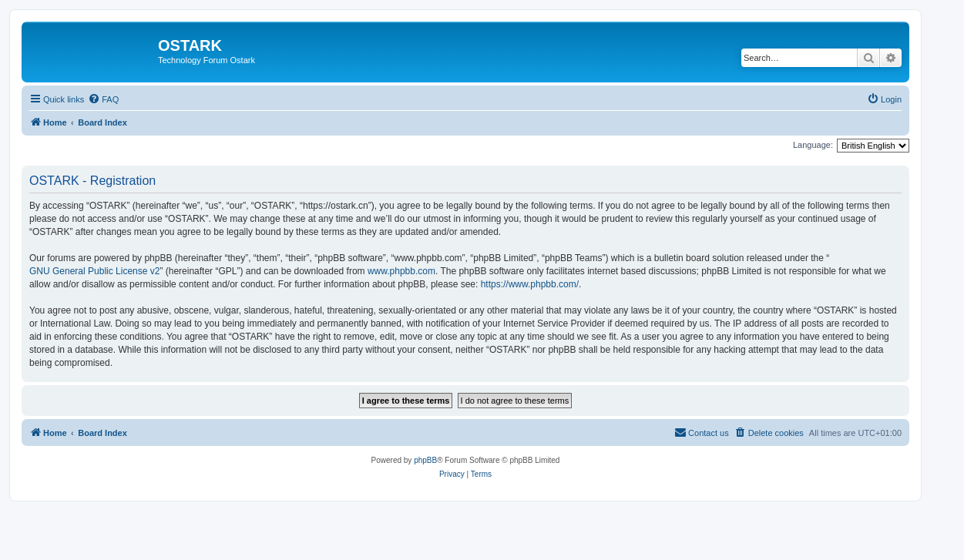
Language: (813, 145)
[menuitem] (103, 99)
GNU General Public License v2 (94, 271)
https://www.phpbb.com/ (530, 284)
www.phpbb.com (401, 271)
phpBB (425, 460)
